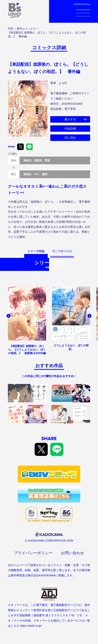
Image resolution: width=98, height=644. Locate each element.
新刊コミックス (26, 29)
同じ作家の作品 (62, 251)
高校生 (27, 160)
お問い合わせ (72, 553)
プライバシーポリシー (33, 553)
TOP (11, 29)
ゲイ (37, 174)
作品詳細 (70, 129)
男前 (47, 160)
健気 (45, 174)
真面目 (38, 160)
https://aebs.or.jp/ (31, 626)
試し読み (70, 138)
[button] (9, 316)
